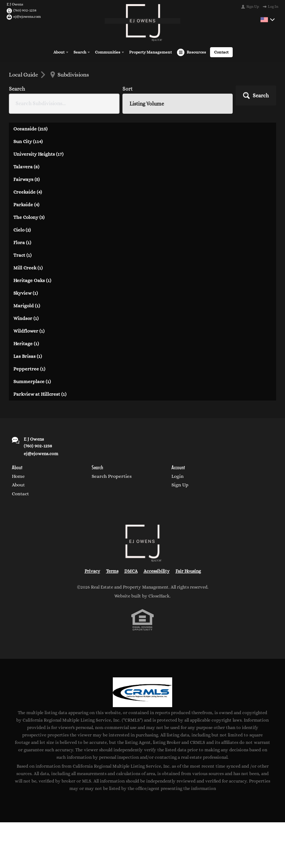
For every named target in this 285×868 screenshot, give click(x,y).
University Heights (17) (38, 154)
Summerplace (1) (32, 381)
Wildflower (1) (29, 331)
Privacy (92, 571)
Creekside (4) (28, 192)
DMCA (131, 571)
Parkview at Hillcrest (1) (40, 394)
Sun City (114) (28, 141)
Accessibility (157, 571)
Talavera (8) (26, 166)
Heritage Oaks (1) (32, 280)
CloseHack (159, 596)
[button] (256, 95)
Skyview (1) (26, 293)
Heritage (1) (26, 343)
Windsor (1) (26, 318)
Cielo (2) (22, 229)
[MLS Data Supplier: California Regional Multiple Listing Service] (142, 692)
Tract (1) (22, 255)
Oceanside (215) (30, 128)
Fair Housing (188, 571)
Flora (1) (22, 242)
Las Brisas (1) (28, 356)
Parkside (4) (26, 204)
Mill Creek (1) (28, 267)
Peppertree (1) (29, 368)
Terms (112, 571)
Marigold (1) (27, 305)
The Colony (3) (29, 217)
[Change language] (268, 20)
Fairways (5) (27, 179)
